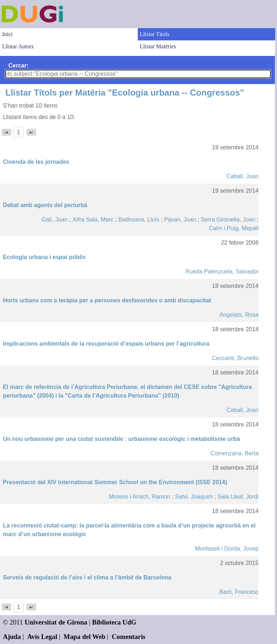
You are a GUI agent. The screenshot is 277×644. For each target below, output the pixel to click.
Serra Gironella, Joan (228, 220)
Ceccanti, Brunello (235, 358)
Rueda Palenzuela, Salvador (222, 271)
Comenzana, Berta (234, 453)
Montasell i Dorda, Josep (227, 549)
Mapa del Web (84, 637)
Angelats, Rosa (239, 315)
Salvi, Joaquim (194, 497)
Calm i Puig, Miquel (234, 228)
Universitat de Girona (56, 622)
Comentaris (129, 637)
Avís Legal (42, 637)
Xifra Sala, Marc (93, 220)
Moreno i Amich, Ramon (139, 497)
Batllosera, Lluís (139, 220)
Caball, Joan (243, 176)
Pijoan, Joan (180, 220)
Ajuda (12, 637)
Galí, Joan (55, 220)
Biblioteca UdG (114, 622)
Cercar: (18, 65)
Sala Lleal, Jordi (238, 497)
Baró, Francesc (239, 592)
